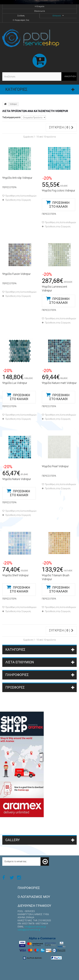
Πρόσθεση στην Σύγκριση (18, 200)
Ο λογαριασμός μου (34, 897)
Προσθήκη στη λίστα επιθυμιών (21, 196)
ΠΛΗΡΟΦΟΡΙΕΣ (17, 675)
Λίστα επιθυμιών (20, 662)
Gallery (13, 840)
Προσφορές (15, 687)
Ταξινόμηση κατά (11, 117)
